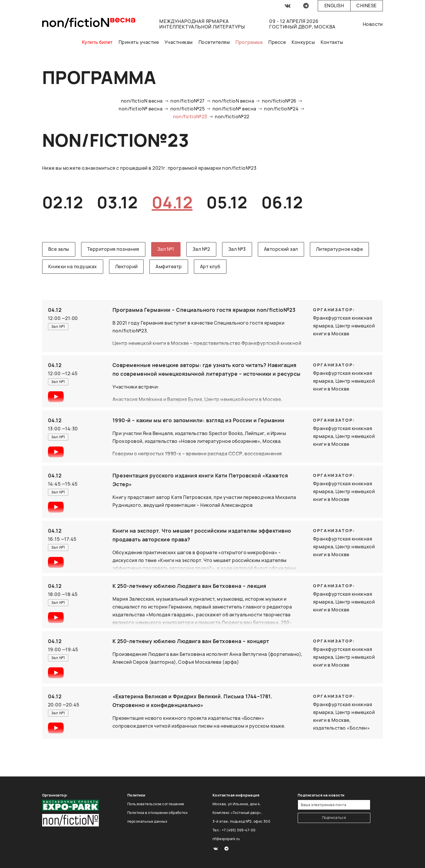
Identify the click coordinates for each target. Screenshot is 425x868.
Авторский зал (281, 249)
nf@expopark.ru (226, 839)
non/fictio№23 (190, 117)
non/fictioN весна (142, 101)
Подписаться (334, 818)
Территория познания (113, 249)
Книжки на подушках (73, 266)
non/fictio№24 (281, 109)
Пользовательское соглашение (156, 804)
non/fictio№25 (187, 109)
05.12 (227, 202)
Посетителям (214, 42)
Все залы (59, 249)
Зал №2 (201, 249)
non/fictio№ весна (141, 109)
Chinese (366, 6)
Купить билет (97, 42)
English (334, 6)
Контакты (332, 42)
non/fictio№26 (279, 101)
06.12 (282, 202)
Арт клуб (210, 266)
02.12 (63, 202)
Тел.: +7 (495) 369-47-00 (234, 830)
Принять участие (139, 42)
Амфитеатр (169, 266)
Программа (249, 42)
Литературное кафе (339, 249)
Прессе (277, 42)
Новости (373, 24)
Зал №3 (237, 249)
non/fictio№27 (187, 101)
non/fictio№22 (232, 117)
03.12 (117, 202)
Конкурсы (303, 42)
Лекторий (126, 266)
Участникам (179, 42)
